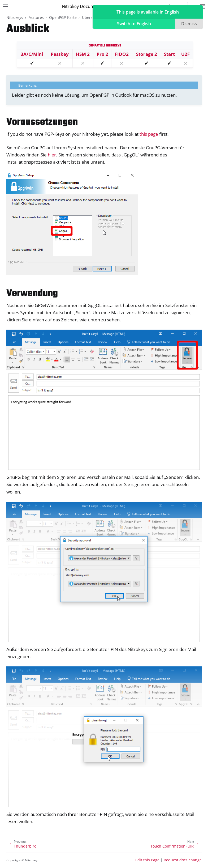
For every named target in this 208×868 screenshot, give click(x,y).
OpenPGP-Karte (63, 17)
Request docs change (183, 860)
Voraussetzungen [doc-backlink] (42, 122)
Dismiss (189, 24)
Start (169, 54)
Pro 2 (102, 54)
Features (36, 17)
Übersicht (91, 17)
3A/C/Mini (32, 54)
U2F (185, 54)
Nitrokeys (15, 17)
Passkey (60, 54)
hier (52, 155)
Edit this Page (147, 860)
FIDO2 (122, 54)
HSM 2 (83, 54)
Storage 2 (147, 54)
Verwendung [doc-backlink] (32, 294)
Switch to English (134, 24)
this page (149, 134)
